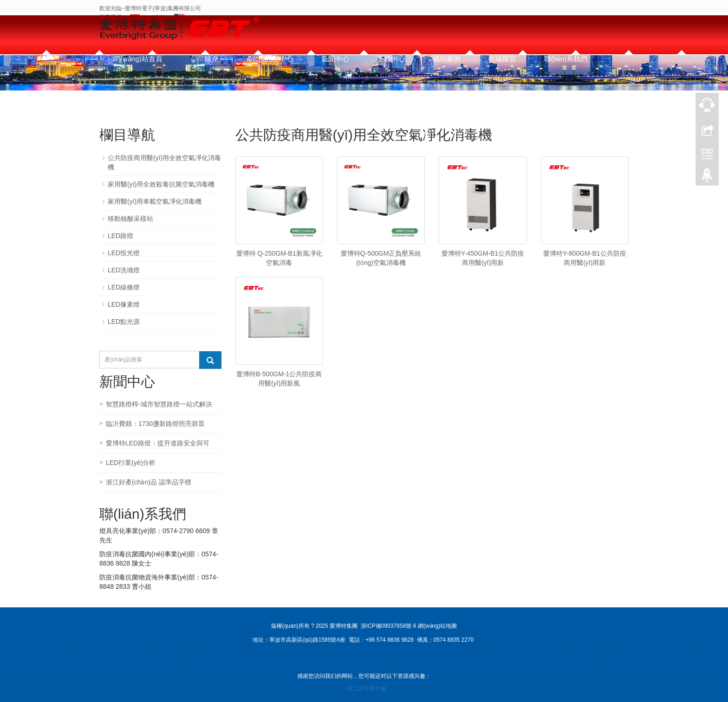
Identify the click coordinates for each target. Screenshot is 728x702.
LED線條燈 (124, 287)
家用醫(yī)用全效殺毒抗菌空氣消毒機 (161, 184)
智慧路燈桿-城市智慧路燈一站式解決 (159, 404)
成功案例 (447, 59)
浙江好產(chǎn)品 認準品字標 (149, 482)
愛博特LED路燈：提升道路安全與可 (158, 443)
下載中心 (391, 59)
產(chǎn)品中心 (270, 59)
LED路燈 (120, 236)
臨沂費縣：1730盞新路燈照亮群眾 (155, 424)
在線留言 (502, 59)
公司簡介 (204, 59)
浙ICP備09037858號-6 (388, 626)
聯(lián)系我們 (566, 59)
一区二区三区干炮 (364, 689)
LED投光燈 (124, 253)
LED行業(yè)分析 (131, 463)
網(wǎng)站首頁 (138, 59)
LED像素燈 (124, 304)
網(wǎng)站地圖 (437, 626)
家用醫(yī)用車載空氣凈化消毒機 (155, 201)
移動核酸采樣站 (130, 219)
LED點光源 (124, 322)
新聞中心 (335, 59)
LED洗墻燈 (124, 270)
